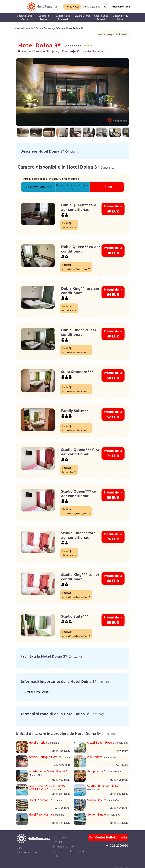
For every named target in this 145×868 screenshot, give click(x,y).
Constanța (72, 46)
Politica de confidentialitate (69, 851)
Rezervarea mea (120, 7)
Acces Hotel (72, 7)
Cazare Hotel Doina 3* (70, 28)
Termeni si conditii (64, 846)
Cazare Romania (25, 28)
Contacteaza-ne (91, 7)
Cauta (107, 187)
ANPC (56, 856)
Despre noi (59, 837)
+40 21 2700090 (117, 845)
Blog (20, 848)
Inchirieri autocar (27, 852)
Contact (57, 842)
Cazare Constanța (46, 28)
